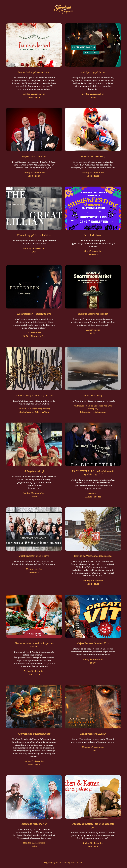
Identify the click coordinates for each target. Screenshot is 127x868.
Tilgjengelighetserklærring (57, 862)
